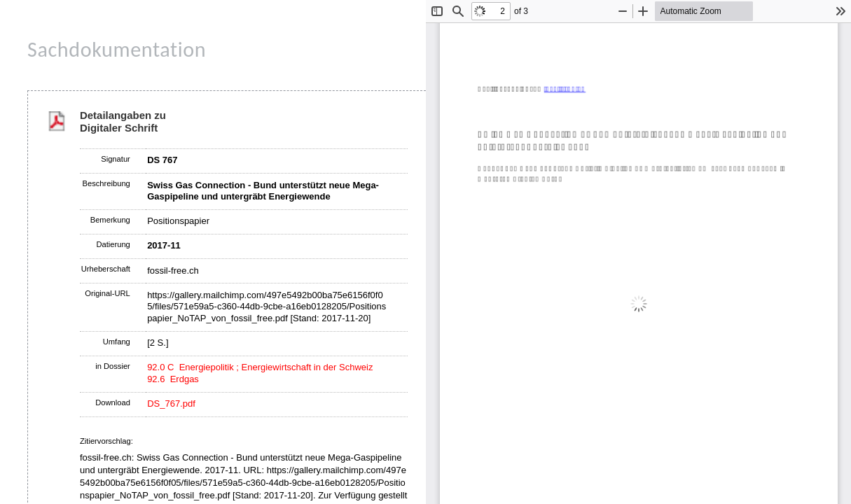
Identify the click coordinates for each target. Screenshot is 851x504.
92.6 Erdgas (173, 379)
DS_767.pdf (171, 404)
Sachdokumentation (117, 49)
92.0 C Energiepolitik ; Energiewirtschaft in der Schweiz (260, 367)
